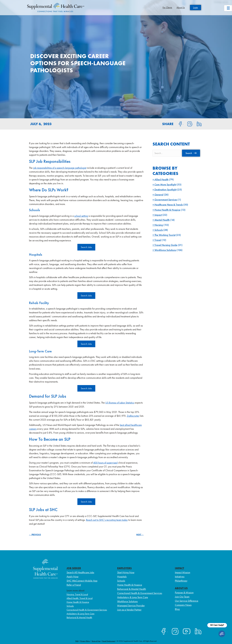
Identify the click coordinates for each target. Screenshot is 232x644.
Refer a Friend (74, 585)
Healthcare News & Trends (169, 205)
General (159, 195)
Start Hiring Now (126, 572)
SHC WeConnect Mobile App (82, 581)
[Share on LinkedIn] (197, 124)
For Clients (167, 7)
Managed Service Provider (131, 605)
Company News (183, 605)
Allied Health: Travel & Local (80, 598)
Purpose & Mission (184, 592)
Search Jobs (86, 247)
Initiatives (180, 576)
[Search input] (167, 153)
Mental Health (162, 220)
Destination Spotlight (165, 190)
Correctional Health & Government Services (87, 610)
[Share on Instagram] (188, 124)
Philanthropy (181, 581)
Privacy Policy (85, 641)
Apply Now (72, 576)
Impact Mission (183, 572)
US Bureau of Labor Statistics (120, 403)
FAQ (77, 641)
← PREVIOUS (35, 535)
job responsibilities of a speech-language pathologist (60, 168)
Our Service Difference (187, 601)
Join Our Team (182, 597)
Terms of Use (96, 641)
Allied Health (161, 179)
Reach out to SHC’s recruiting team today (107, 520)
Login (196, 7)
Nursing (159, 225)
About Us (181, 7)
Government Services (166, 200)
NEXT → (140, 535)
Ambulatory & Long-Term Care (80, 614)
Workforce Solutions (165, 250)
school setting (81, 216)
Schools (159, 230)
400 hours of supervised (105, 463)
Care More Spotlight (165, 184)
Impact (158, 215)
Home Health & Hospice (167, 210)
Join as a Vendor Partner (129, 610)
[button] (191, 153)
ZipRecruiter (133, 416)
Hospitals (122, 576)
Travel (158, 240)
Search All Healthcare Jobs (80, 572)
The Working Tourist (165, 235)
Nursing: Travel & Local (77, 594)
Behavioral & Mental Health (79, 617)
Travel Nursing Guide (166, 245)
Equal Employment (109, 641)
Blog (177, 609)
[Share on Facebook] (179, 124)
